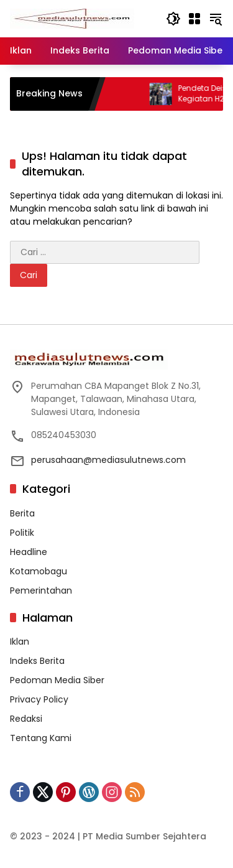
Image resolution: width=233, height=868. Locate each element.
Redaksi (26, 719)
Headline (29, 552)
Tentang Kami (41, 738)
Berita (22, 513)
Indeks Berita (37, 661)
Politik (22, 533)
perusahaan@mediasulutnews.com (108, 460)
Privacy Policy (39, 699)
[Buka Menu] (194, 19)
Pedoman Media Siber (57, 680)
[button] (173, 19)
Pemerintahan (41, 590)
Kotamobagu (39, 571)
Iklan (20, 642)
